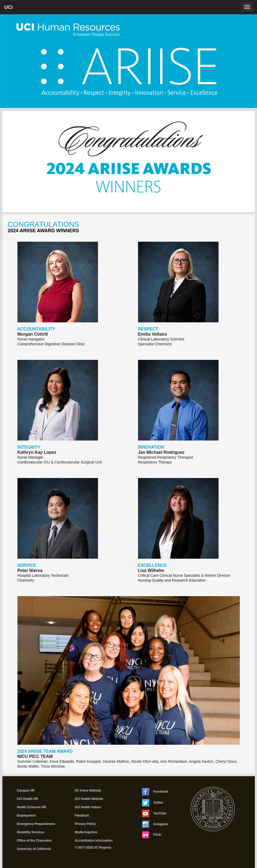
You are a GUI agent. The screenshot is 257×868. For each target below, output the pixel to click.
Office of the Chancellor (35, 841)
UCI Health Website (89, 799)
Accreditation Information (94, 841)
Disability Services (31, 832)
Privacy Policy (85, 824)
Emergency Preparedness (36, 824)
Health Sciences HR (32, 807)
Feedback (82, 816)
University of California (34, 849)
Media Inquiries (86, 832)
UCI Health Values (88, 807)
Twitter (153, 803)
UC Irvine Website (88, 790)
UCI (18, 9)
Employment (26, 816)
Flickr (152, 835)
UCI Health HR (28, 799)
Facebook (155, 792)
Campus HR (26, 790)
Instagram (155, 824)
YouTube (154, 813)
